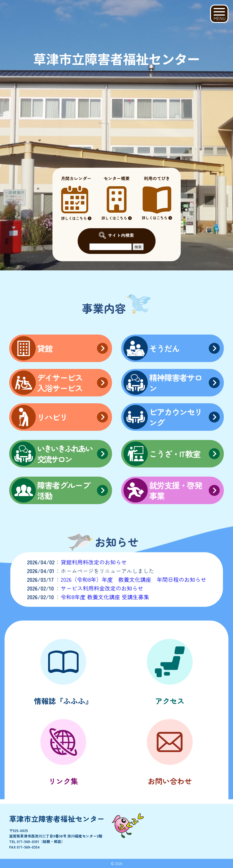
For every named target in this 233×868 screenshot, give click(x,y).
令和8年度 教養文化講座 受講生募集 (105, 597)
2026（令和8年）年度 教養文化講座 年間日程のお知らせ (133, 579)
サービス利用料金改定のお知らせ (102, 588)
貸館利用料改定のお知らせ (94, 562)
